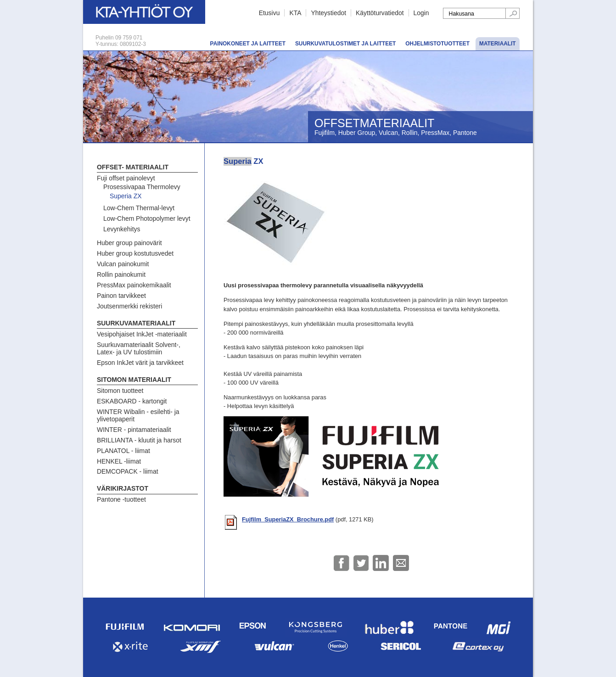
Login (421, 13)
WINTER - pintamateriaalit (134, 430)
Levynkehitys (122, 229)
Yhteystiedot (328, 13)
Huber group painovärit (129, 243)
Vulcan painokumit (123, 264)
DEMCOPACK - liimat (128, 471)
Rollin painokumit (121, 274)
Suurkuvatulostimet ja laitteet (345, 44)
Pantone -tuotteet (121, 499)
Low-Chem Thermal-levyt (139, 208)
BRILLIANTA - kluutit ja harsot (139, 440)
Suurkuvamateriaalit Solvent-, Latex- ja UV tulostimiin (139, 348)
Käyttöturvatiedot (380, 13)
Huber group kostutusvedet (135, 253)
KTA (295, 13)
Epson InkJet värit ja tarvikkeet (140, 363)
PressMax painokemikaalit (134, 285)
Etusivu (269, 13)
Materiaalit (498, 44)
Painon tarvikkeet (121, 296)
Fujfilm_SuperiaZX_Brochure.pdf (288, 519)
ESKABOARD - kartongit (132, 401)
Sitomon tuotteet (120, 391)
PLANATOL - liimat (123, 451)
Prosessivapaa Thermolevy (142, 187)
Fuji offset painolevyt (126, 178)
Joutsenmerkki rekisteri (129, 306)
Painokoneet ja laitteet (248, 44)
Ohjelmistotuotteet (437, 44)
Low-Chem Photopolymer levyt (147, 218)
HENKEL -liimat (119, 461)
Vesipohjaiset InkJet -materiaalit (142, 334)
